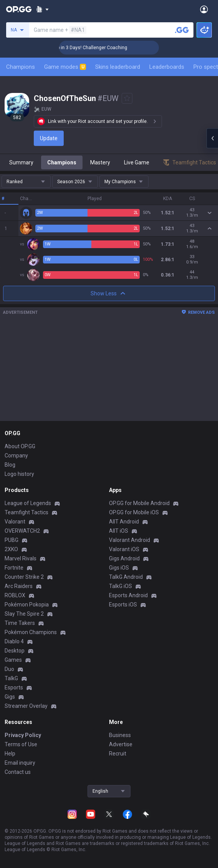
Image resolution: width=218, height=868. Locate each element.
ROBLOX (15, 595)
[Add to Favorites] (127, 98)
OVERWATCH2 (22, 531)
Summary (21, 162)
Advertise (121, 744)
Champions (21, 67)
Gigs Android (124, 558)
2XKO (11, 549)
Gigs (10, 697)
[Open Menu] (204, 9)
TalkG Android (126, 577)
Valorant (15, 522)
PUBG (12, 540)
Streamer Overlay (26, 706)
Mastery (100, 162)
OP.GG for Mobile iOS (134, 512)
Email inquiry (20, 763)
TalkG (11, 678)
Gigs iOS (119, 568)
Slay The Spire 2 (24, 614)
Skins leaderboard (118, 67)
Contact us (18, 772)
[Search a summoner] (182, 30)
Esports (14, 687)
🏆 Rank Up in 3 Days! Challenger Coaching (90, 48)
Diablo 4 (14, 641)
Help (10, 754)
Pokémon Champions (31, 632)
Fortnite (14, 568)
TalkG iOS (121, 586)
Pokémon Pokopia (27, 605)
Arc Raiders (19, 586)
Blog (10, 465)
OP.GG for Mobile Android (139, 503)
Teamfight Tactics (26, 512)
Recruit (118, 754)
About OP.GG (20, 446)
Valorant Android (130, 540)
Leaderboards (167, 67)
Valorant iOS (124, 549)
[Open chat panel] (212, 138)
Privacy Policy (23, 735)
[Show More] (42, 9)
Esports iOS (123, 605)
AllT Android (124, 522)
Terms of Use (21, 744)
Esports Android (128, 595)
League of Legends (28, 503)
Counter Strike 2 (24, 577)
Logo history (19, 474)
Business (120, 735)
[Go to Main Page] (19, 9)
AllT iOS (119, 531)
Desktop (15, 651)
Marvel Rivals (21, 558)
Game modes (65, 67)
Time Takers (20, 623)
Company (16, 456)
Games (13, 660)
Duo (9, 669)
